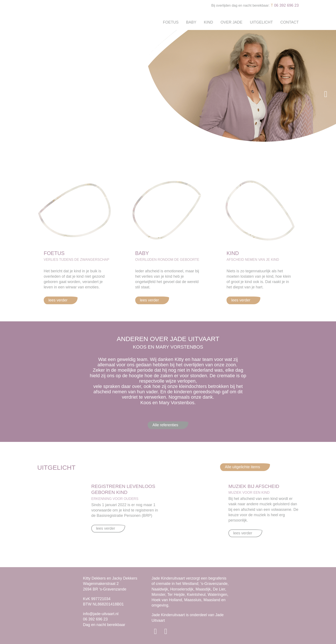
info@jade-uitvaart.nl (101, 614)
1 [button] (166, 152)
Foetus (171, 22)
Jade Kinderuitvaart (168, 615)
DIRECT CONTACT (65, 138)
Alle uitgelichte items (242, 467)
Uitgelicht (261, 22)
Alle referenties (165, 425)
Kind (208, 22)
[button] (10, 94)
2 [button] (172, 152)
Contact (289, 22)
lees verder (58, 300)
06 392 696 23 (286, 5)
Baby (191, 22)
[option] (168, 94)
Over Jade (231, 22)
